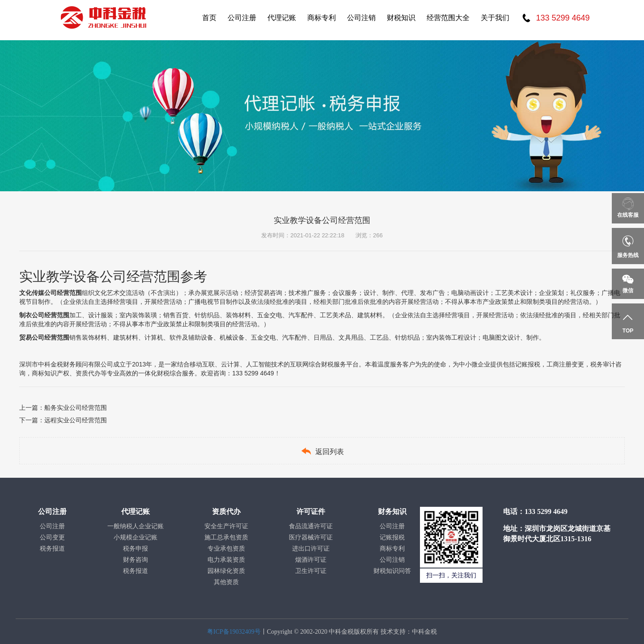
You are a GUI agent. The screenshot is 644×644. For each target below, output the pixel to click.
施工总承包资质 (226, 537)
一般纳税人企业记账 (136, 526)
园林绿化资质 (226, 571)
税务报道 (52, 549)
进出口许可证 (311, 549)
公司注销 (361, 18)
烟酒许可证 (311, 560)
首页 (209, 18)
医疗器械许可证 (311, 537)
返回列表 (322, 451)
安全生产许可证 (226, 526)
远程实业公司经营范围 (76, 420)
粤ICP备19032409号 (234, 632)
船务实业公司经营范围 (76, 408)
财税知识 (401, 18)
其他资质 (226, 582)
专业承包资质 (226, 549)
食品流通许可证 (311, 526)
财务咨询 (136, 560)
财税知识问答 (392, 571)
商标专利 (322, 18)
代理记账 (282, 18)
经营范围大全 (448, 18)
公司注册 (242, 18)
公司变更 (52, 537)
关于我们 (495, 18)
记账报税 (392, 537)
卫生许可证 (311, 571)
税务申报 (136, 549)
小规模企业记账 (136, 537)
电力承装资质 (226, 560)
